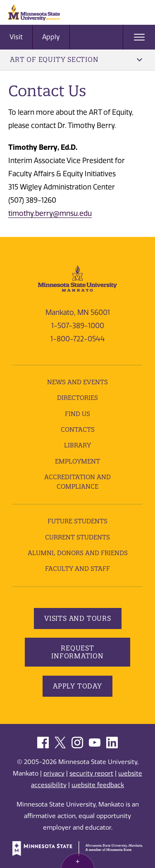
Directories (77, 398)
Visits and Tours (78, 618)
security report (91, 773)
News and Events (77, 382)
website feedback (98, 785)
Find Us (77, 414)
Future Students (77, 521)
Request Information (77, 652)
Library (77, 445)
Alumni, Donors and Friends (78, 553)
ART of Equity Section (76, 59)
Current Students (77, 537)
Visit (16, 37)
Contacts (78, 429)
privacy (54, 773)
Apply (51, 37)
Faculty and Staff (77, 569)
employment (77, 461)
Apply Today (77, 686)
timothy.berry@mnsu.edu (50, 213)
